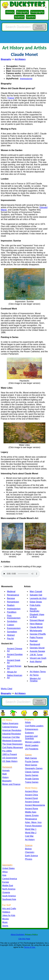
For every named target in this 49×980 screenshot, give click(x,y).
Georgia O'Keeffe (38, 634)
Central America (10, 879)
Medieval (11, 591)
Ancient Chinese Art (15, 650)
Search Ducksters (39, 27)
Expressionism (14, 628)
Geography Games (34, 768)
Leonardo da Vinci (38, 598)
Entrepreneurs (32, 729)
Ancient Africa (31, 791)
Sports (5, 926)
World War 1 (31, 829)
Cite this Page (24, 939)
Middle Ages (31, 812)
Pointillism (12, 612)
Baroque (11, 598)
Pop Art (10, 639)
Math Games (31, 758)
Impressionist (26, 79)
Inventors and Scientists (31, 737)
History (10, 12)
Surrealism (12, 632)
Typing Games (32, 782)
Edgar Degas (36, 602)
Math (5, 774)
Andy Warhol (36, 662)
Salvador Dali (36, 595)
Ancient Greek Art (14, 661)
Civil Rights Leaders (34, 726)
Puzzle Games (32, 762)
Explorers (29, 733)
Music (5, 922)
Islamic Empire (32, 815)
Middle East (8, 886)
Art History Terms (38, 672)
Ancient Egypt (31, 798)
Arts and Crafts (9, 909)
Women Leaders (33, 742)
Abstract (11, 635)
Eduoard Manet (37, 620)
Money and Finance (11, 784)
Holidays (6, 912)
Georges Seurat (37, 648)
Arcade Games (32, 779)
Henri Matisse (36, 624)
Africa (5, 872)
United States (8, 868)
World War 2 (31, 833)
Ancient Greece (32, 802)
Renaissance (13, 595)
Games (31, 17)
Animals (6, 771)
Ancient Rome (32, 809)
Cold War (29, 836)
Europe (6, 882)
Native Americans (10, 723)
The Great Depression (12, 744)
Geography (37, 12)
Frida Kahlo (35, 605)
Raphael (34, 641)
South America (9, 896)
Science (19, 17)
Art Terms (34, 675)
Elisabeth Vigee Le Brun (37, 616)
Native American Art (15, 676)
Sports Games (32, 775)
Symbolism (12, 621)
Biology (28, 849)
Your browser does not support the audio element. (20, 574)
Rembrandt (35, 644)
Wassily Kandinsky (34, 610)
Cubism (10, 625)
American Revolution (12, 730)
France (11, 98)
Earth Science (32, 856)
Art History (30, 840)
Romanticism (13, 602)
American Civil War (11, 737)
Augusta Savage (37, 651)
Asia (4, 875)
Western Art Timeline (35, 680)
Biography (22, 12)
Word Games (31, 765)
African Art (12, 672)
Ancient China (32, 795)
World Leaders (32, 745)
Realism (11, 605)
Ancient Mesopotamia (35, 805)
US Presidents (32, 749)
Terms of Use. (30, 947)
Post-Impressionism (14, 617)
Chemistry (30, 852)
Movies (5, 919)
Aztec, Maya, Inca (33, 822)
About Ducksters (18, 935)
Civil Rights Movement (12, 747)
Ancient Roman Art (14, 667)
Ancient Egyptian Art (15, 656)
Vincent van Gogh (38, 658)
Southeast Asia (9, 899)
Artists (28, 722)
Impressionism (14, 609)
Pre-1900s (7, 751)
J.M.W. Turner (36, 655)
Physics (29, 859)
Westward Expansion (12, 741)
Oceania (6, 892)
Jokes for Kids (9, 915)
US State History (10, 761)
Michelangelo (36, 631)
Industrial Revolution (12, 734)
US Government (10, 758)
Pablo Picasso (36, 637)
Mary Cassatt (36, 591)
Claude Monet (36, 627)
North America (9, 889)
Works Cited (6, 689)
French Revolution (33, 826)
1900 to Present (10, 754)
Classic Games (32, 772)
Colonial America (10, 727)
